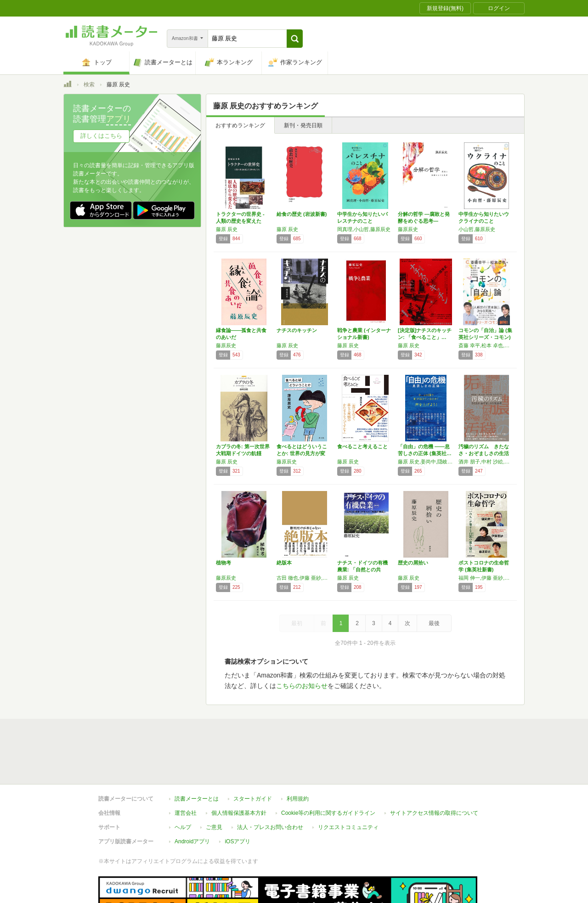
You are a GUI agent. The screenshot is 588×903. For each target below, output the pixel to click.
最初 (297, 623)
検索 (89, 85)
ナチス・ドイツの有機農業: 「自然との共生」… (362, 570)
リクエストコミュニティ (348, 827)
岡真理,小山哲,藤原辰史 (364, 229)
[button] (295, 39)
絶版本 (284, 563)
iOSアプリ (237, 841)
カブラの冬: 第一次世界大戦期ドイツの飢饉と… (243, 453)
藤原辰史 (408, 229)
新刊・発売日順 (303, 125)
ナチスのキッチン (297, 330)
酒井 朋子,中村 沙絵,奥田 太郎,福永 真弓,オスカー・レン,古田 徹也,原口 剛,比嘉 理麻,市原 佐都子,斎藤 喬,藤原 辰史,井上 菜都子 (486, 462)
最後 (434, 623)
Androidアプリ (192, 841)
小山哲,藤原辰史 (477, 229)
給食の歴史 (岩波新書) (302, 214)
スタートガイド (253, 799)
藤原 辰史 (227, 229)
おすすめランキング (240, 125)
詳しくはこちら (101, 136)
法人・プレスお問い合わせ (270, 827)
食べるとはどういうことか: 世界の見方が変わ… (302, 453)
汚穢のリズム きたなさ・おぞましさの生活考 (484, 453)
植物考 (223, 563)
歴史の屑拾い (413, 563)
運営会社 (186, 813)
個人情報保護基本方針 (239, 813)
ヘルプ (183, 827)
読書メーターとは (197, 799)
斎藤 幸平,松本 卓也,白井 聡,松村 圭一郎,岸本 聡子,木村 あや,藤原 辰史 (486, 345)
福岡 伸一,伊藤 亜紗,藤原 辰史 (486, 578)
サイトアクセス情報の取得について (434, 813)
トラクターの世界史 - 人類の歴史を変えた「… (240, 221)
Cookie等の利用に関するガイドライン (328, 813)
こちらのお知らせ (302, 686)
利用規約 (298, 799)
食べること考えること (362, 446)
